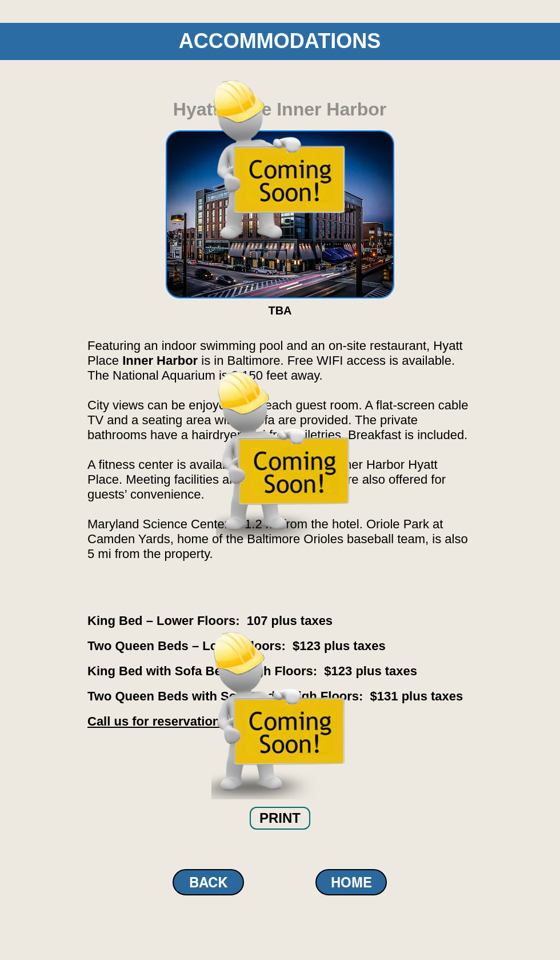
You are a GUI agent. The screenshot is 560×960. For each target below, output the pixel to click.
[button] (280, 818)
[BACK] (208, 882)
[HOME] (351, 882)
